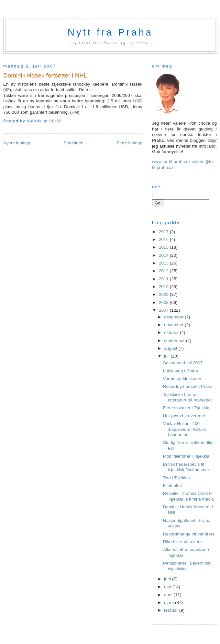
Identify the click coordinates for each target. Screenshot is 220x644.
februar (172, 610)
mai (168, 587)
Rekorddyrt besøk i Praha (188, 386)
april (169, 595)
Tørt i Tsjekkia (176, 478)
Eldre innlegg (130, 143)
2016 (164, 239)
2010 (164, 287)
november (174, 325)
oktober (172, 332)
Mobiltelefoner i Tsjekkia (186, 456)
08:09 (56, 121)
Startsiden (74, 143)
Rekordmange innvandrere (189, 534)
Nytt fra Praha (110, 32)
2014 (164, 255)
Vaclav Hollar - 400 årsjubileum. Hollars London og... (185, 429)
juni (168, 579)
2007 (164, 310)
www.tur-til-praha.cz (171, 162)
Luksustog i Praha (181, 371)
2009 (164, 294)
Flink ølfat (173, 486)
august (171, 348)
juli (167, 356)
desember (174, 317)
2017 (164, 232)
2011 (164, 279)
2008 (164, 302)
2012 (164, 271)
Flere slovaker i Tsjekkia (186, 408)
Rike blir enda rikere (182, 542)
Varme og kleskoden (183, 379)
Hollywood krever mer (184, 416)
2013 (164, 263)
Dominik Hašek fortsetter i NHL (45, 75)
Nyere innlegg (17, 143)
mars (170, 602)
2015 (164, 247)
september (175, 341)
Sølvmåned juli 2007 (183, 363)
